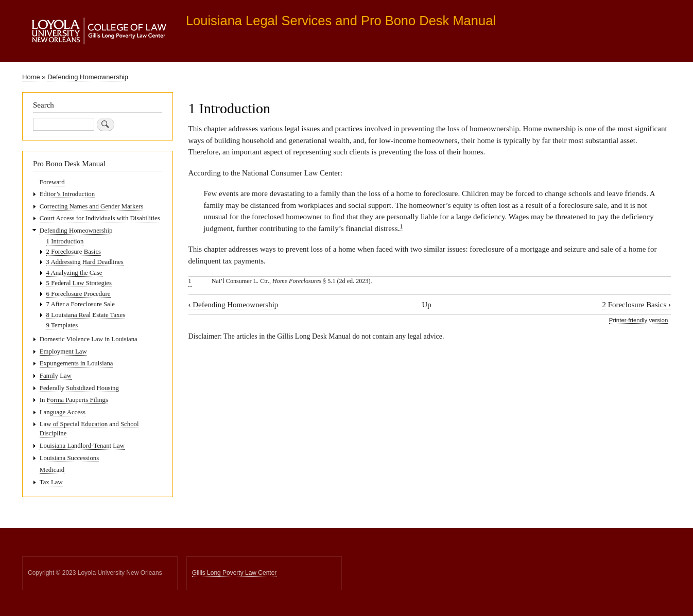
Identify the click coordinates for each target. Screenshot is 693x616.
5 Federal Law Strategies (79, 283)
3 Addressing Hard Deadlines (85, 262)
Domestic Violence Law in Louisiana (89, 339)
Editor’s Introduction (67, 194)
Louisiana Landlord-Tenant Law (82, 446)
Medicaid (52, 470)
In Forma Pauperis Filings (74, 400)
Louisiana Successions (69, 458)
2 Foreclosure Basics (636, 305)
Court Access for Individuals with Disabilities (100, 218)
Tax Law (51, 482)
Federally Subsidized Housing (79, 388)
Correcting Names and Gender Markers (92, 206)
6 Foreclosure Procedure (79, 294)
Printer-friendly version (638, 320)
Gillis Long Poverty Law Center (235, 573)
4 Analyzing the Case (74, 273)
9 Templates (62, 325)
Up (426, 305)
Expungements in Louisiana (76, 363)
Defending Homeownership (88, 77)
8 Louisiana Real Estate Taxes (86, 315)
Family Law (56, 376)
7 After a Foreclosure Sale (81, 304)
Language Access (63, 412)
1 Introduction (65, 241)
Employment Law (63, 351)
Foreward (52, 182)
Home (31, 77)
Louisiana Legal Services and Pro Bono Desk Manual (341, 21)
